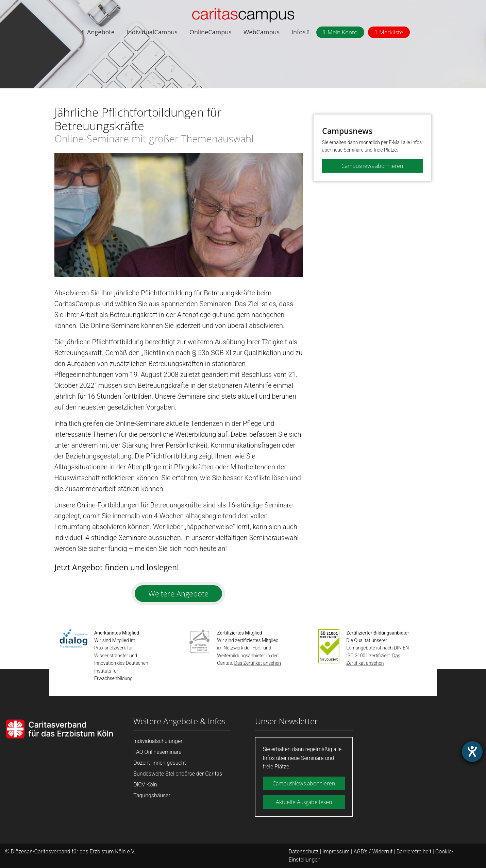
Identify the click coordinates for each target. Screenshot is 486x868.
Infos (300, 32)
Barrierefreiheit (414, 852)
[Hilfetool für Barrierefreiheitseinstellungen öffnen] (472, 752)
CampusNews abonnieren (304, 783)
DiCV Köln (145, 785)
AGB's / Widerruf (373, 852)
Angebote (101, 32)
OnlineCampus (211, 32)
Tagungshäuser (152, 795)
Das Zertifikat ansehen (258, 663)
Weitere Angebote (178, 593)
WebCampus (262, 32)
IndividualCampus (152, 32)
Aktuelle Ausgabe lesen (304, 802)
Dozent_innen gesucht (160, 763)
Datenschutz (304, 852)
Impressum (336, 852)
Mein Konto (342, 32)
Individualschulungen (158, 741)
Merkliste (391, 32)
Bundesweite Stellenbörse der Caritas (178, 774)
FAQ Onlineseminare (157, 752)
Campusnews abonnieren (372, 166)
